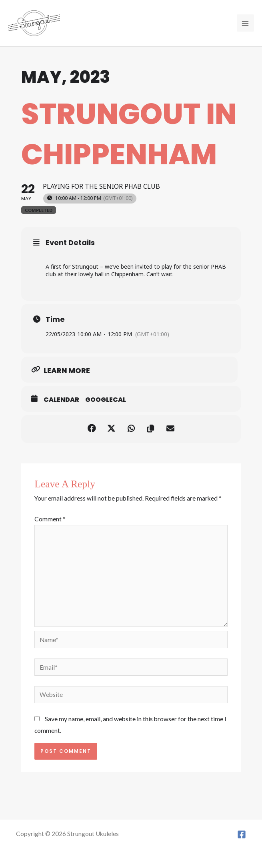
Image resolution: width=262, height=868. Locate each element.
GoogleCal (106, 400)
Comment (50, 519)
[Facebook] (242, 834)
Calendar (61, 400)
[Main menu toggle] (245, 23)
